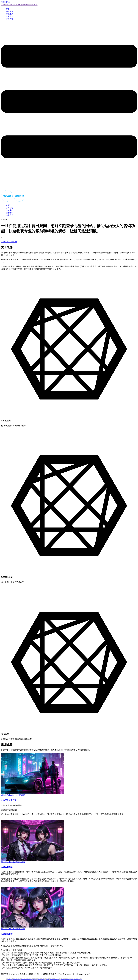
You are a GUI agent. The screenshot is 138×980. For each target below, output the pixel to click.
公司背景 (10, 12)
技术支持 (10, 17)
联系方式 (10, 19)
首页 (8, 9)
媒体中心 (10, 14)
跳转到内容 (6, 2)
